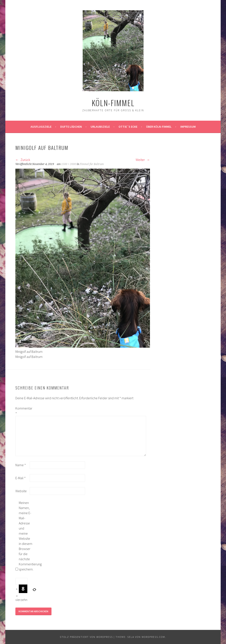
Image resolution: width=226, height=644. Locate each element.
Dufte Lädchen (71, 127)
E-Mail (21, 478)
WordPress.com (153, 637)
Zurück (23, 160)
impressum (188, 127)
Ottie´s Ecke (128, 127)
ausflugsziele (41, 127)
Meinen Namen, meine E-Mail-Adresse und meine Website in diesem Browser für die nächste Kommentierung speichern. (26, 536)
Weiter (143, 160)
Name (21, 465)
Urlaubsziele (100, 127)
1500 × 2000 (69, 164)
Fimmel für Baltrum (92, 164)
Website (21, 491)
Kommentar (22, 411)
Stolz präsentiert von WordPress (86, 637)
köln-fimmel (113, 103)
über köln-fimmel (159, 127)
